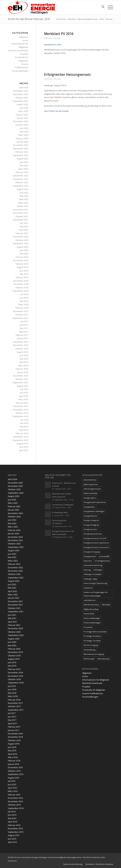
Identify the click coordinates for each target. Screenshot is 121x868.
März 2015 (23, 399)
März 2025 (23, 111)
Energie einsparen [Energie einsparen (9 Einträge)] (91, 520)
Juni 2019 (24, 271)
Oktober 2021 (22, 216)
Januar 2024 (23, 142)
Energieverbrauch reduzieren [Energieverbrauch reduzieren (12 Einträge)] (96, 547)
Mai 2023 (24, 165)
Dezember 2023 (21, 145)
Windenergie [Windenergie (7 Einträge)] (89, 659)
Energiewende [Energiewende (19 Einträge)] (90, 556)
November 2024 (21, 121)
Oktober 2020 (22, 240)
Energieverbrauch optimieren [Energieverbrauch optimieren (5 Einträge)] (96, 543)
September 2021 (20, 220)
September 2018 (20, 291)
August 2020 (22, 247)
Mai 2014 (24, 427)
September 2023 (20, 155)
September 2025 (20, 101)
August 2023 (22, 159)
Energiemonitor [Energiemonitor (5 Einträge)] (90, 529)
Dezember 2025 (21, 91)
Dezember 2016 (21, 342)
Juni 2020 (24, 250)
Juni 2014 (24, 423)
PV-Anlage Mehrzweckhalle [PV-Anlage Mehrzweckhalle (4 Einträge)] (95, 632)
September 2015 (20, 382)
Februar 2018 (22, 308)
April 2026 (24, 87)
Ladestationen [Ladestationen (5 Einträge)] (90, 600)
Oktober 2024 (22, 125)
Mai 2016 (24, 359)
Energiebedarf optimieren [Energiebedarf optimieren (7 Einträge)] (95, 502)
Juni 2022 (24, 193)
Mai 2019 (24, 274)
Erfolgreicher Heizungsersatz (67, 74)
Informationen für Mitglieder (96, 680)
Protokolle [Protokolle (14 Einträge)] (88, 627)
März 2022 (23, 203)
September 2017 (20, 318)
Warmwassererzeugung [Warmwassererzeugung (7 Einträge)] (94, 654)
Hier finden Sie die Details (56, 111)
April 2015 (24, 396)
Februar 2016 (22, 369)
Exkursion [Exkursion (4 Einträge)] (88, 561)
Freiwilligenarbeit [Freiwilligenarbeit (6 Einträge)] (102, 561)
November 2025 (21, 94)
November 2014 (21, 410)
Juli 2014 (24, 420)
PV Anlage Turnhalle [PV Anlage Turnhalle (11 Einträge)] (92, 641)
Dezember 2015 (21, 376)
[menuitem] (101, 7)
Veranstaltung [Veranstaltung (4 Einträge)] (89, 650)
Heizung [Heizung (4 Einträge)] (87, 570)
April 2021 (24, 230)
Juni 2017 (24, 325)
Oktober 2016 (22, 349)
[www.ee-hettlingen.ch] (32, 7)
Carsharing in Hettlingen (63, 505)
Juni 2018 (24, 298)
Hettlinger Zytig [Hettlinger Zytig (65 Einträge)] (90, 579)
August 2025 (22, 104)
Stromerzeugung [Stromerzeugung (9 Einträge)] (91, 645)
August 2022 (22, 189)
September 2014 (20, 416)
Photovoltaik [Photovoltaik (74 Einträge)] (89, 614)
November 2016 (21, 345)
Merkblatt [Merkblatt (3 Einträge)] (106, 605)
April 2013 (24, 450)
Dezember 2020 (21, 237)
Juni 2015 (24, 393)
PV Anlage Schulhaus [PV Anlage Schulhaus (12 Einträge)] (92, 636)
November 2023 (21, 149)
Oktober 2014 (22, 413)
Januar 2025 (23, 118)
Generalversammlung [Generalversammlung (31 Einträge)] (93, 565)
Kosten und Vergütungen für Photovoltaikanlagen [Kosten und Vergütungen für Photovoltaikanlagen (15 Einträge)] (96, 594)
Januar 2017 (23, 338)
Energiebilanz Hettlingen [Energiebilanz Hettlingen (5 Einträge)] (94, 511)
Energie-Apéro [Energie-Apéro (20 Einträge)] (90, 498)
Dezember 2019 (21, 260)
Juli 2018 (24, 294)
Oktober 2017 (22, 315)
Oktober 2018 (22, 288)
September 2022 (20, 186)
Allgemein (24, 37)
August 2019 (22, 267)
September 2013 (20, 440)
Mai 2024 (24, 132)
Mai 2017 (24, 328)
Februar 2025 (22, 115)
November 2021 (21, 213)
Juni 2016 (24, 355)
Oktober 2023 (22, 152)
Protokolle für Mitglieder (94, 690)
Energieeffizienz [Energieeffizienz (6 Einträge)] (91, 516)
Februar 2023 (22, 172)
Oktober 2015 (22, 379)
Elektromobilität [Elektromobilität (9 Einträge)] (90, 493)
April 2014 (24, 430)
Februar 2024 (22, 138)
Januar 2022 (23, 206)
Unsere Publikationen (93, 693)
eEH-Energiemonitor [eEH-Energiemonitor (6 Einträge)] (92, 489)
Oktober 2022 (22, 182)
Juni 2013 (24, 447)
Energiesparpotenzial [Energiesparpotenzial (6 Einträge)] (93, 534)
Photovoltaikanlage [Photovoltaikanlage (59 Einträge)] (92, 618)
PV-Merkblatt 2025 (60, 513)
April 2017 (24, 332)
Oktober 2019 (22, 264)
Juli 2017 (24, 321)
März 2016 (23, 366)
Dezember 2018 (21, 281)
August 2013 (22, 443)
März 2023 (23, 169)
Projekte (24, 54)
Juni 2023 (24, 162)
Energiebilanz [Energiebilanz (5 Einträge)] (89, 507)
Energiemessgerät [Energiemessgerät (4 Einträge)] (91, 525)
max (59, 38)
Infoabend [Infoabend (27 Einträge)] (88, 588)
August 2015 (22, 386)
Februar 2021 (22, 233)
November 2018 (21, 284)
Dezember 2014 (21, 406)
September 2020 (20, 243)
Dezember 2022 (21, 176)
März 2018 (23, 304)
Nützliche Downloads (18, 50)
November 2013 (21, 437)
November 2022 (21, 179)
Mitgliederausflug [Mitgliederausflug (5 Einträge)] (91, 609)
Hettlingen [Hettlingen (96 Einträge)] (98, 570)
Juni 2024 (24, 128)
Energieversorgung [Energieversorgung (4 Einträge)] (92, 552)
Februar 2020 (22, 257)
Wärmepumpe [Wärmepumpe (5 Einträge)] (104, 659)
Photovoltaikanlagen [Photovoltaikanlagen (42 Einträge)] (92, 623)
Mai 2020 (24, 254)
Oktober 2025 (22, 98)
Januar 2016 (23, 372)
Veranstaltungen (20, 71)
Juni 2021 (24, 223)
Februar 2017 (22, 335)
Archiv (49, 38)
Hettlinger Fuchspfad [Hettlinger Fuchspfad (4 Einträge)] (92, 574)
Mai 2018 (24, 301)
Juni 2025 (24, 108)
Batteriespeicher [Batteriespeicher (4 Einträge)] (91, 484)
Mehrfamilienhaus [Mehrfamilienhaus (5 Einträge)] (91, 605)
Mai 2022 (24, 196)
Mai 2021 (24, 226)
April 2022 (24, 199)
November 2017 (21, 311)
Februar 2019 (22, 277)
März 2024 (23, 135)
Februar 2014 (22, 433)
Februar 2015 (22, 403)
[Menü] (109, 7)
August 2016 (22, 352)
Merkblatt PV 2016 (59, 34)
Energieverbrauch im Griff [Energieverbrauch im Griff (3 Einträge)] (95, 538)
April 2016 (24, 362)
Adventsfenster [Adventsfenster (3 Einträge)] (90, 480)
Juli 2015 (24, 389)
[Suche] (101, 7)
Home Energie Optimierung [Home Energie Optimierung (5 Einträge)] (95, 583)
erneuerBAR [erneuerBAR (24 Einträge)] (104, 556)
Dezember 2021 (21, 210)
